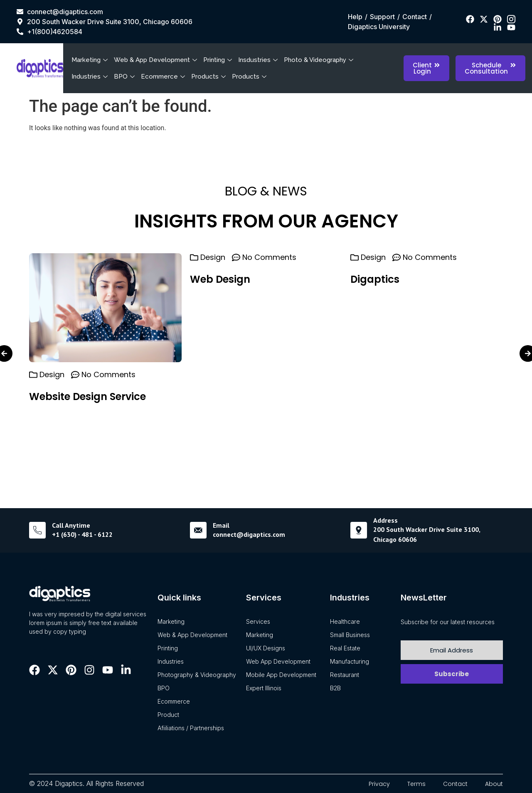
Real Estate (345, 648)
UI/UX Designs (266, 648)
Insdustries (259, 60)
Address (385, 520)
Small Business (350, 635)
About (494, 784)
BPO (125, 77)
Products (209, 77)
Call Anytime (71, 525)
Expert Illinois (264, 688)
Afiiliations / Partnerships (191, 728)
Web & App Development (156, 60)
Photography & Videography (197, 675)
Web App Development (278, 661)
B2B (335, 688)
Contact (455, 784)
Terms (416, 784)
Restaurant (345, 675)
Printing (219, 60)
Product (168, 715)
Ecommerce (164, 77)
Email (221, 525)
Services (258, 621)
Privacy (379, 784)
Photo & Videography (320, 60)
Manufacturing (350, 661)
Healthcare (345, 621)
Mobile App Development (281, 675)
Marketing (91, 60)
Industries (91, 77)
